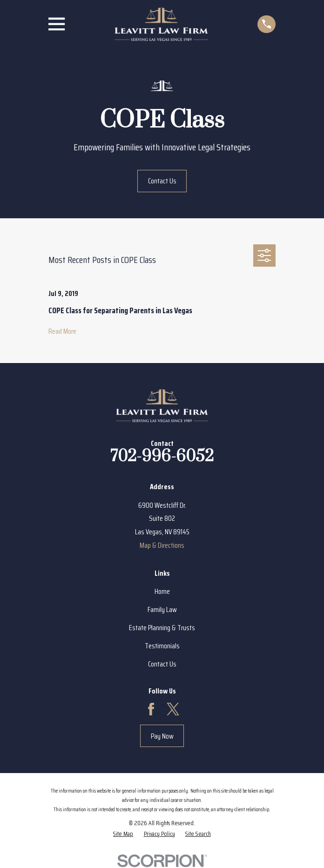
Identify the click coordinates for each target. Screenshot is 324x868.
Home (162, 591)
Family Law (162, 609)
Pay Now (162, 736)
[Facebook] (151, 709)
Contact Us (162, 181)
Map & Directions (162, 545)
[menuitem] (123, 834)
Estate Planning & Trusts (162, 628)
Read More (62, 331)
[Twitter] (173, 709)
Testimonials (162, 646)
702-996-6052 (162, 457)
